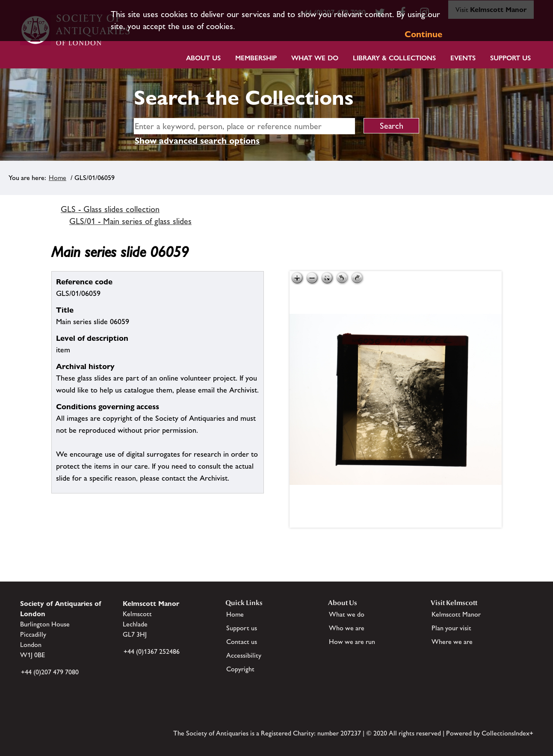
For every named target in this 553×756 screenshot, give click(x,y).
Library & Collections (394, 58)
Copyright (240, 669)
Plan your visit (451, 628)
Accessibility (244, 655)
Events (463, 58)
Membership (256, 58)
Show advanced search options (197, 141)
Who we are (347, 628)
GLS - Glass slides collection (110, 209)
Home (58, 178)
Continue (423, 34)
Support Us (510, 58)
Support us (242, 628)
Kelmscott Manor (456, 614)
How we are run (352, 642)
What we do (315, 58)
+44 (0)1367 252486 (152, 651)
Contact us (242, 642)
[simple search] (244, 126)
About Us (203, 58)
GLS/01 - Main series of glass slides (130, 221)
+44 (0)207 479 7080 (50, 672)
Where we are (452, 642)
